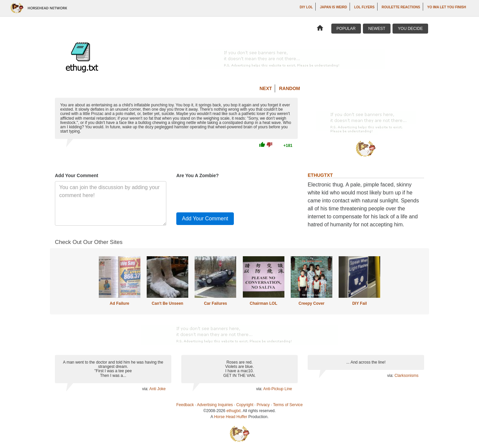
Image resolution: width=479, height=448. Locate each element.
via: (146, 389)
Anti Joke (158, 389)
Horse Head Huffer (231, 417)
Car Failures (215, 303)
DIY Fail (360, 303)
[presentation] (227, 194)
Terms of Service (288, 405)
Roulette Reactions (401, 7)
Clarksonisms (406, 376)
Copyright (245, 405)
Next (266, 88)
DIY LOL (306, 7)
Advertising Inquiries (215, 405)
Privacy (263, 405)
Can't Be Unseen (167, 303)
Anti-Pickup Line (278, 389)
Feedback (185, 405)
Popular (346, 29)
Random (290, 88)
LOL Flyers (364, 7)
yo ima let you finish (447, 7)
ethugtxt (234, 411)
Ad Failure (120, 303)
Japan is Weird (334, 7)
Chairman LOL (264, 303)
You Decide (410, 29)
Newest (377, 29)
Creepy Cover (311, 303)
